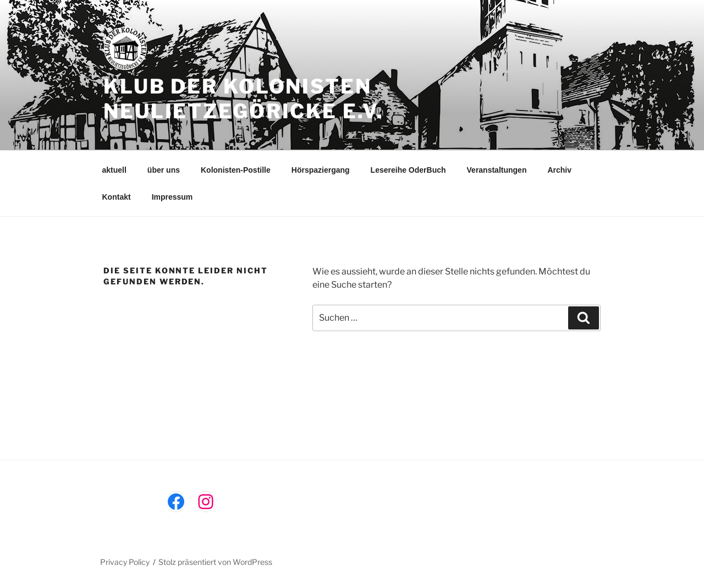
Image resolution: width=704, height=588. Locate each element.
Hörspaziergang (321, 170)
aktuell (114, 170)
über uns (164, 170)
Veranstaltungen (497, 170)
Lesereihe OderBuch (408, 170)
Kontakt (117, 197)
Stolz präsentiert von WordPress (215, 562)
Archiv (559, 170)
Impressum (172, 197)
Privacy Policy (125, 562)
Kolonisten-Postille (236, 170)
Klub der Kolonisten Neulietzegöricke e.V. (243, 99)
